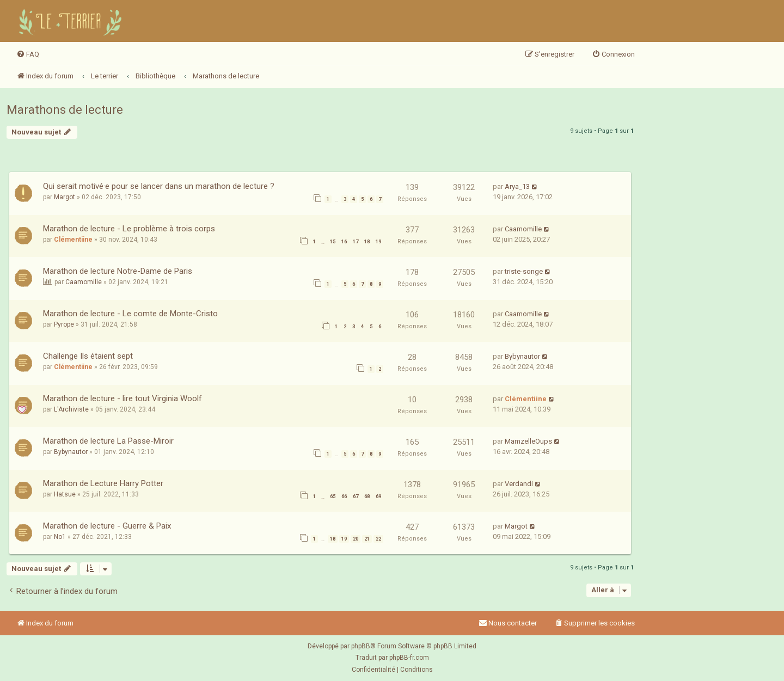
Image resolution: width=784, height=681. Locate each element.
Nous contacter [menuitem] (508, 623)
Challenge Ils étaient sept (88, 356)
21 (367, 539)
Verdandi (519, 484)
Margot (65, 197)
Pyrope (64, 324)
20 (356, 539)
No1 (60, 537)
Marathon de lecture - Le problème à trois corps (129, 229)
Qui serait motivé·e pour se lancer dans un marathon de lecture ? (159, 186)
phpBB (361, 646)
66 (344, 496)
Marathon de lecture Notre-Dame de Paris (118, 271)
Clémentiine (73, 240)
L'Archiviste (71, 409)
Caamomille (523, 229)
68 (367, 496)
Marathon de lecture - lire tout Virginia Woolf (122, 398)
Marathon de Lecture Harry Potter (103, 483)
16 (344, 242)
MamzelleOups (528, 441)
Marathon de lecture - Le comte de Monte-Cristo (130, 314)
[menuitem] (28, 54)
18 (367, 242)
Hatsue (65, 494)
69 (378, 496)
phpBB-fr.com (409, 658)
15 (333, 242)
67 (356, 496)
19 (378, 242)
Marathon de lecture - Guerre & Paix (107, 526)
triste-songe (524, 271)
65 (333, 496)
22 (378, 539)
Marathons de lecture (65, 110)
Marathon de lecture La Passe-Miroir (108, 441)
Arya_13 (517, 186)
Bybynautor (522, 356)
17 (356, 242)
